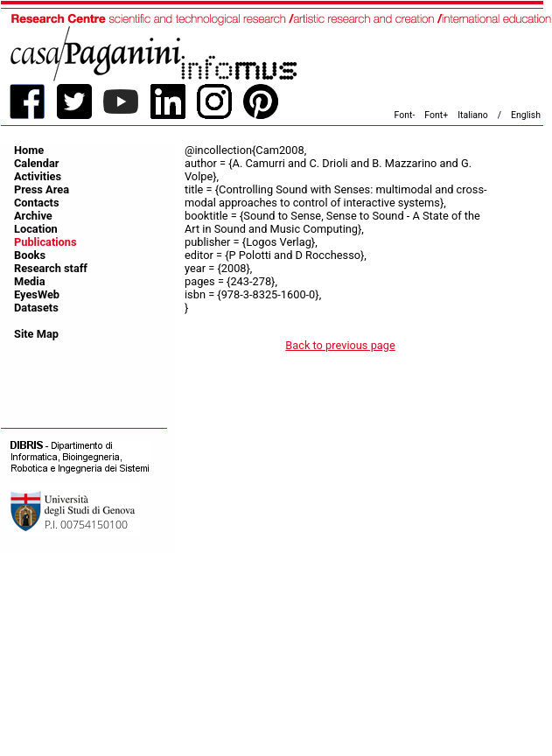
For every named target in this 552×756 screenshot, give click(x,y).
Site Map (36, 334)
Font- (405, 115)
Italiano (473, 115)
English (526, 115)
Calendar (36, 163)
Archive (33, 216)
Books (30, 255)
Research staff (51, 268)
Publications (45, 242)
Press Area (42, 189)
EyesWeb (37, 294)
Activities (38, 176)
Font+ (436, 115)
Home (29, 150)
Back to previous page (340, 345)
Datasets (36, 308)
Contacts (37, 203)
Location (36, 229)
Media (30, 281)
